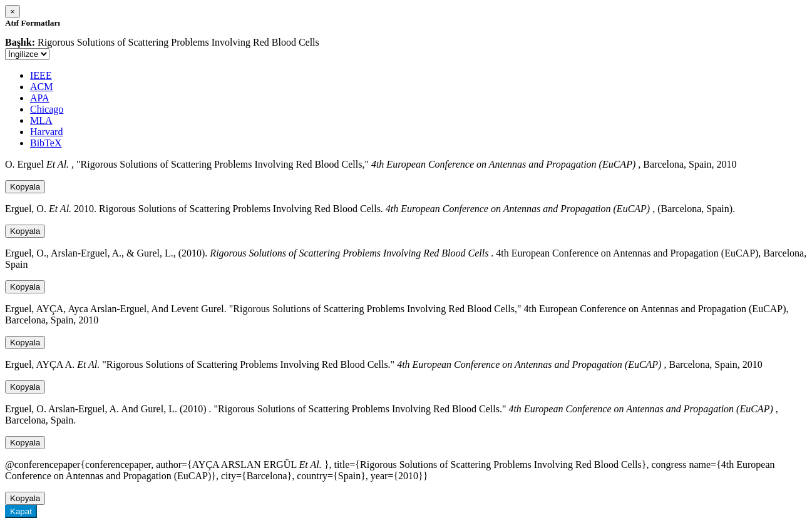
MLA (41, 120)
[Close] (13, 12)
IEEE (41, 75)
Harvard (46, 132)
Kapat (21, 511)
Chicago (47, 109)
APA (40, 98)
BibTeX (46, 143)
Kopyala (25, 187)
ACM (41, 87)
